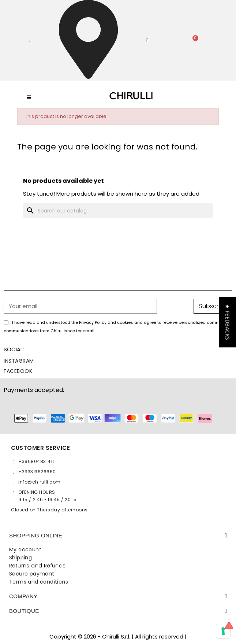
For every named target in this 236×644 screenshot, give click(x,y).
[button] (30, 40)
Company (23, 596)
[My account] (147, 40)
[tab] (118, 536)
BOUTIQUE (24, 611)
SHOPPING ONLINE (36, 535)
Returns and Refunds (38, 566)
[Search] (118, 211)
